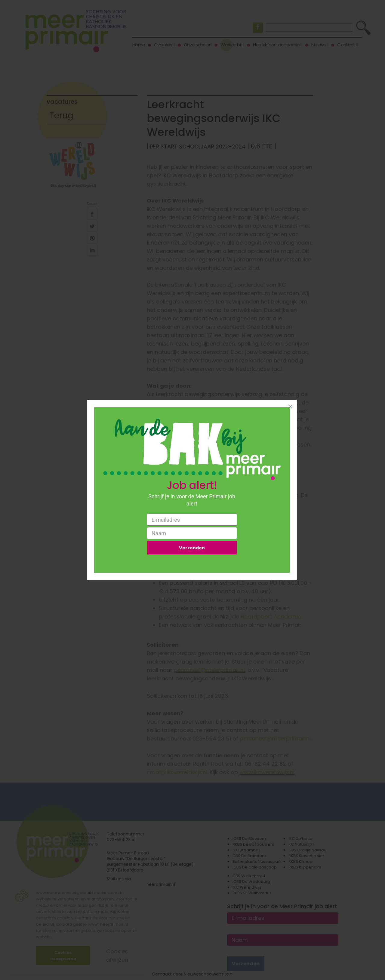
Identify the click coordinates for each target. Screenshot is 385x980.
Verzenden (192, 549)
